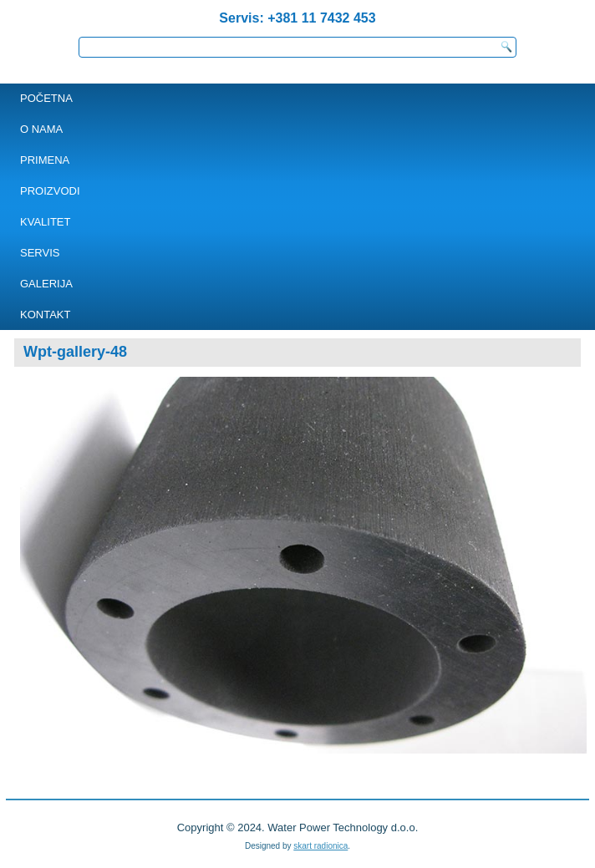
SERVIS (40, 253)
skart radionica (320, 846)
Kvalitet (45, 222)
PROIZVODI (50, 191)
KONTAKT (45, 315)
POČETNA (46, 98)
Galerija (46, 284)
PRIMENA (45, 160)
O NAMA (41, 129)
